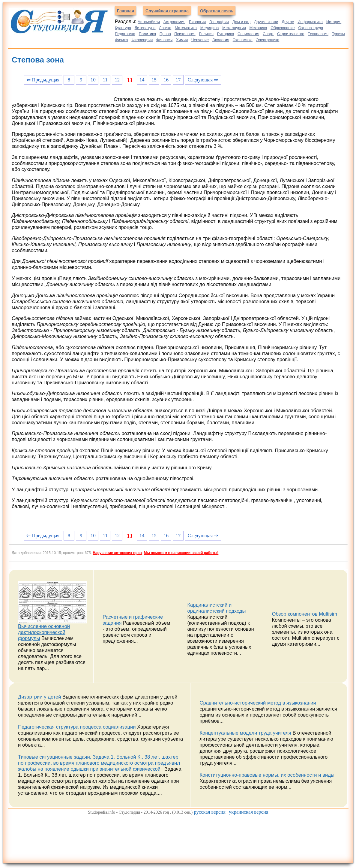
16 (166, 80)
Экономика (243, 40)
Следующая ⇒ (203, 80)
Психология (185, 34)
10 (93, 80)
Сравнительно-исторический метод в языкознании (258, 703)
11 (105, 80)
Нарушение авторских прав (117, 553)
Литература (145, 28)
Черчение (200, 40)
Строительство (291, 34)
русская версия (209, 812)
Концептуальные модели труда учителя (245, 733)
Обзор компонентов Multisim (305, 614)
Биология (197, 22)
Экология (221, 40)
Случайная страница (167, 11)
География (219, 22)
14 (142, 80)
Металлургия (234, 28)
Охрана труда (311, 28)
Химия (182, 40)
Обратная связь (217, 11)
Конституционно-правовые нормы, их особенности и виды (267, 775)
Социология (248, 34)
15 (154, 80)
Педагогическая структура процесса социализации (77, 727)
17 (178, 80)
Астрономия (174, 22)
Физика (121, 40)
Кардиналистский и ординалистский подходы (216, 608)
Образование (283, 28)
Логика (165, 28)
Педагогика (125, 34)
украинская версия (249, 812)
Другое (288, 22)
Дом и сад (241, 22)
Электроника (268, 40)
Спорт (268, 34)
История (334, 22)
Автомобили (149, 22)
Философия (142, 40)
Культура (123, 28)
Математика (186, 28)
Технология (318, 34)
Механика (258, 28)
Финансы (165, 40)
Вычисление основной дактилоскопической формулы (44, 632)
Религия (206, 34)
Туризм (338, 34)
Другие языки (266, 22)
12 (117, 80)
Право (165, 34)
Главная (126, 11)
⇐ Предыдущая (43, 80)
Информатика (310, 22)
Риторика (226, 34)
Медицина (210, 28)
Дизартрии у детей (40, 697)
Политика (148, 34)
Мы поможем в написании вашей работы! (181, 553)
